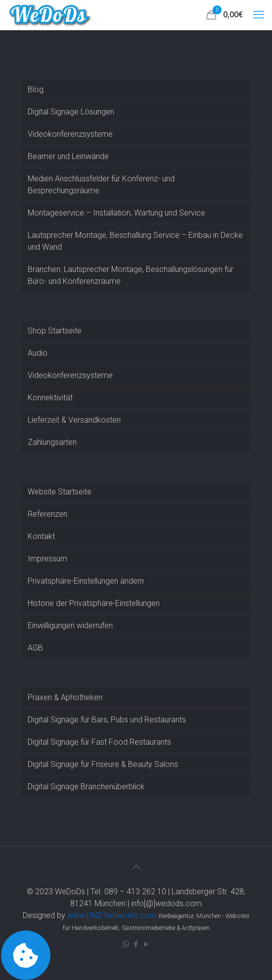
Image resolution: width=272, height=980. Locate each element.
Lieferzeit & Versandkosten (74, 420)
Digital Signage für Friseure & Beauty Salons (103, 764)
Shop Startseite (55, 331)
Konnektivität (50, 398)
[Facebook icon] (136, 944)
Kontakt (41, 536)
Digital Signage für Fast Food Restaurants (99, 742)
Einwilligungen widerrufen (70, 626)
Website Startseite (60, 492)
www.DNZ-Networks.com (112, 915)
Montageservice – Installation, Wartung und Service (116, 213)
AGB (35, 648)
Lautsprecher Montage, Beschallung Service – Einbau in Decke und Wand (135, 241)
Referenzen (47, 514)
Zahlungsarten (52, 442)
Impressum (47, 559)
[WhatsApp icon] (126, 944)
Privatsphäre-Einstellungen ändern (86, 581)
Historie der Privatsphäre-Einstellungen (94, 603)
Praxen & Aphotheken (65, 697)
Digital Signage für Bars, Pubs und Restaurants (107, 720)
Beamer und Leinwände (68, 156)
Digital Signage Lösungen (71, 112)
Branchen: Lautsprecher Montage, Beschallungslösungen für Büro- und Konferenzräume (131, 275)
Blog (36, 89)
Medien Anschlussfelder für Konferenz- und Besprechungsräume (101, 185)
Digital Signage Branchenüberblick (86, 787)
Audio (38, 353)
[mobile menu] (259, 15)
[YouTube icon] (147, 944)
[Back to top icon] (136, 867)
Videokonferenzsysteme (70, 134)
